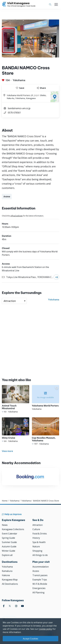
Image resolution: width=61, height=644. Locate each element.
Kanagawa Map (10, 580)
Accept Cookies (30, 639)
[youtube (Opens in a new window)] (22, 606)
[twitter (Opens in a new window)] (10, 606)
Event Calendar (10, 534)
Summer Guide (9, 542)
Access (36, 571)
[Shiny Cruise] (16, 430)
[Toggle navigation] (56, 4)
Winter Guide (9, 551)
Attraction (38, 525)
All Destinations (10, 584)
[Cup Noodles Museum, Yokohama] (46, 431)
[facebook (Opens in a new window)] (4, 606)
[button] (27, 388)
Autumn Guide (9, 546)
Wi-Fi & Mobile (40, 584)
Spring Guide (8, 538)
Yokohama (19, 80)
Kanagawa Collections (13, 529)
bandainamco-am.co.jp (19, 108)
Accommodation (41, 567)
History (36, 538)
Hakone (6, 575)
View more (7, 451)
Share (41, 88)
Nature (36, 546)
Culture (36, 529)
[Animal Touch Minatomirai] (16, 399)
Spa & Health (39, 542)
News (5, 525)
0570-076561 (14, 113)
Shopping (37, 551)
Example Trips (40, 580)
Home (5, 501)
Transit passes (40, 575)
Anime (7, 197)
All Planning (38, 592)
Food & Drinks (40, 534)
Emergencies (39, 588)
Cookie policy (45, 629)
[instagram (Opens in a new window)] (16, 606)
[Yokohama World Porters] (46, 398)
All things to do (40, 555)
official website (17, 216)
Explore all (7, 555)
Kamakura (7, 571)
